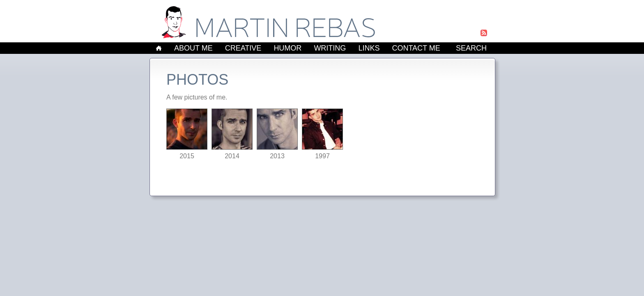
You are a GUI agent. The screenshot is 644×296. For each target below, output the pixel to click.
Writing (330, 48)
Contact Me (416, 48)
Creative (243, 48)
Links (369, 48)
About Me (193, 48)
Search (471, 48)
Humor (287, 48)
